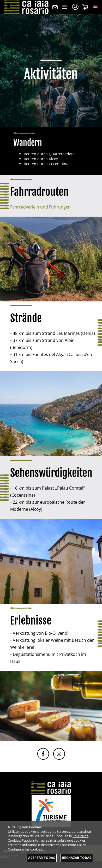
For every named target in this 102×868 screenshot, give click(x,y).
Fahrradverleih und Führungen (40, 207)
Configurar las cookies (25, 849)
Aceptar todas (42, 858)
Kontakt (55, 7)
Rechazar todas (77, 858)
